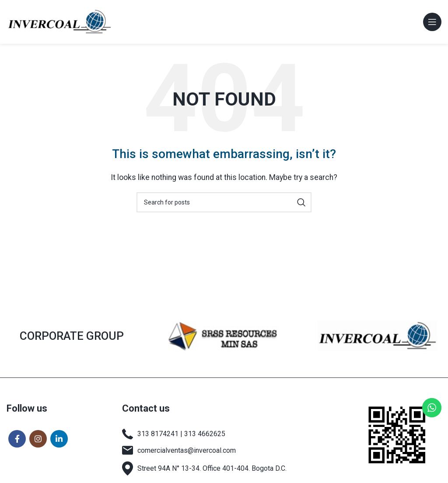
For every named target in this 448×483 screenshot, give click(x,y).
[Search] (224, 202)
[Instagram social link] (38, 439)
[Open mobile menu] (432, 22)
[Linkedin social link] (59, 439)
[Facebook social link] (17, 439)
